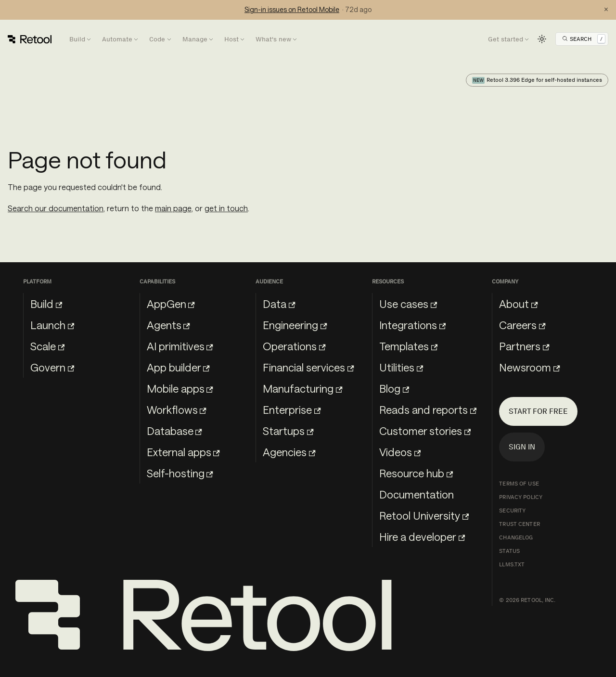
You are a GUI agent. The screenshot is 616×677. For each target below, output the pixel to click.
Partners (524, 346)
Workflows (177, 409)
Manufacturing (302, 388)
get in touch (226, 208)
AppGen (171, 304)
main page (173, 208)
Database (174, 431)
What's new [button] (273, 39)
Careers (522, 325)
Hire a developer (422, 536)
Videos (400, 452)
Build (46, 304)
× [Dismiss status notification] (606, 10)
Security (512, 511)
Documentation (417, 494)
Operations (294, 346)
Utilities (401, 367)
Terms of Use (519, 484)
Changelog (516, 537)
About (518, 304)
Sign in (522, 447)
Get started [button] (506, 39)
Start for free (538, 411)
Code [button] (157, 39)
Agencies (289, 452)
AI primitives (180, 346)
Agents (168, 325)
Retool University (424, 515)
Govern (52, 367)
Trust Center (519, 524)
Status (509, 551)
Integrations (412, 325)
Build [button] (77, 39)
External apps (183, 452)
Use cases (408, 304)
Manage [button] (195, 39)
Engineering (295, 325)
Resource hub (416, 473)
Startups (288, 431)
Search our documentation (56, 208)
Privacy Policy (521, 497)
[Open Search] (584, 39)
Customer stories (425, 431)
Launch (52, 325)
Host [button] (231, 39)
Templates (408, 346)
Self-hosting (180, 473)
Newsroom (529, 367)
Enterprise (292, 409)
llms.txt (512, 564)
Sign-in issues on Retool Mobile (292, 9)
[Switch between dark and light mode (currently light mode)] (542, 39)
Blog (394, 388)
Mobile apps (180, 388)
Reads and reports (428, 409)
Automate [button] (117, 39)
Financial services (308, 367)
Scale (47, 346)
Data (279, 304)
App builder (178, 367)
